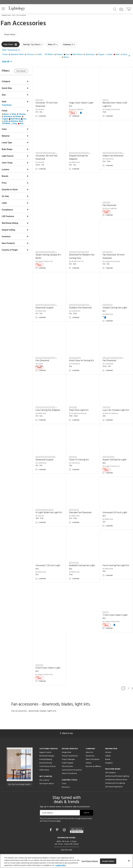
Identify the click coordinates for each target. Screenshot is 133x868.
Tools (64, 778)
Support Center (45, 747)
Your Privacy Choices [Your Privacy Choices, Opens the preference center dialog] (90, 861)
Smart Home (10, 34)
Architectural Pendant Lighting (117, 770)
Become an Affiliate (93, 761)
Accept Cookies (108, 861)
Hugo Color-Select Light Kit (82, 104)
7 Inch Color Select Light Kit (116, 611)
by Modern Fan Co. (77, 260)
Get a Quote (44, 774)
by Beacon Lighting (111, 410)
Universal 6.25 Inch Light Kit (115, 510)
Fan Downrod (110, 204)
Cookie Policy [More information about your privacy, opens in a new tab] (61, 865)
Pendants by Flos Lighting (115, 777)
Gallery (108, 750)
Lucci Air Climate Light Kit (116, 407)
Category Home (6, 15)
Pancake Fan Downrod (81, 508)
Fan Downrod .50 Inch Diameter (114, 255)
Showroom (90, 750)
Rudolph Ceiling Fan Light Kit (83, 562)
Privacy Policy (87, 813)
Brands (108, 754)
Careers (89, 757)
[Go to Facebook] (51, 824)
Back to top (66, 727)
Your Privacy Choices (47, 761)
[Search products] (115, 9)
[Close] (129, 861)
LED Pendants (110, 767)
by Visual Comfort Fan (46, 260)
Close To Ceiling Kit (80, 456)
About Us (89, 747)
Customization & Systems (72, 764)
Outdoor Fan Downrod (81, 305)
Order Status (44, 764)
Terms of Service (50, 815)
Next (132, 682)
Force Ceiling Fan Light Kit (116, 561)
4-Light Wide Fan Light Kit (50, 508)
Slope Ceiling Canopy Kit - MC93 (50, 255)
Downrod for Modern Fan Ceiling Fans (83, 255)
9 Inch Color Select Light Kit (49, 664)
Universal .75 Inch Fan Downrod (48, 104)
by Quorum (41, 109)
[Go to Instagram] (65, 824)
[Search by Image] (121, 9)
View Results (23, 71)
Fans (14, 15)
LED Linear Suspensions (114, 781)
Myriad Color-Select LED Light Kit (115, 104)
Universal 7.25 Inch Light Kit (49, 562)
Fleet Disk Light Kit (80, 407)
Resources (66, 781)
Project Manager (68, 754)
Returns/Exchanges (47, 750)
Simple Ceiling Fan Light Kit (115, 307)
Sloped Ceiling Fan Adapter (79, 156)
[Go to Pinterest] (58, 824)
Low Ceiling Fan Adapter (49, 407)
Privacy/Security (46, 757)
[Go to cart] (129, 9)
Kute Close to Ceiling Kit (82, 358)
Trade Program (68, 757)
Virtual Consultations (70, 750)
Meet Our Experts (93, 754)
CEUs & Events (67, 761)
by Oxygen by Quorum (112, 109)
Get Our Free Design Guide (20, 778)
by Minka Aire (75, 161)
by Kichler (41, 361)
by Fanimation (109, 158)
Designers (109, 757)
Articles (108, 747)
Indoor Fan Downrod (113, 155)
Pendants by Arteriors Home (116, 774)
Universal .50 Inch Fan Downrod (48, 156)
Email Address (48, 807)
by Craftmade (108, 361)
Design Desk (66, 747)
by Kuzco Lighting (110, 207)
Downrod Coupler (46, 305)
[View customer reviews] (77, 824)
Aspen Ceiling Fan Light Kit (115, 458)
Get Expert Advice (47, 778)
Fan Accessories (21, 15)
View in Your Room (69, 768)
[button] (3, 9)
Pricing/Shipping (46, 754)
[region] (66, 861)
